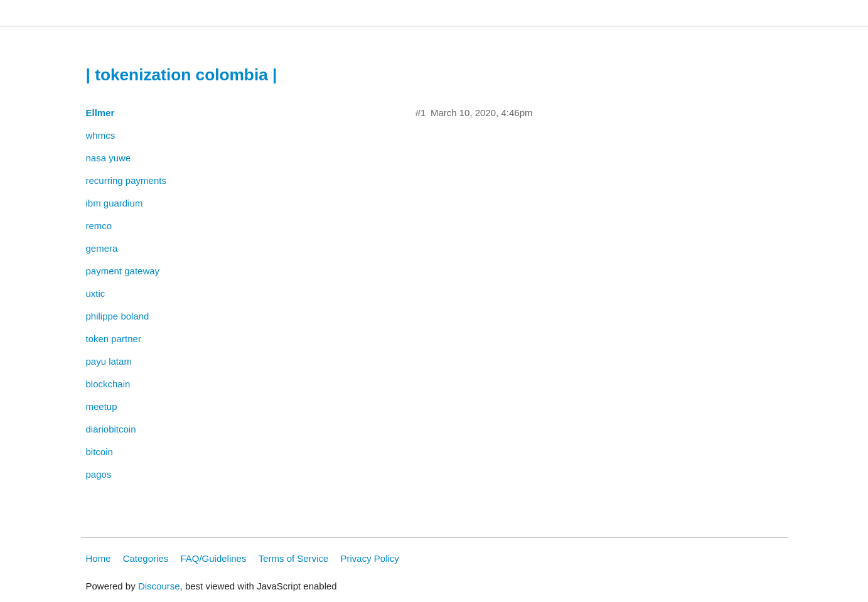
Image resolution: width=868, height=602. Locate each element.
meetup (102, 406)
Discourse (159, 586)
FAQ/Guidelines (213, 558)
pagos (99, 474)
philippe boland (118, 316)
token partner (114, 339)
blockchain (108, 384)
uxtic (96, 293)
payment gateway (123, 271)
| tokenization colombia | (182, 75)
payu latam (109, 361)
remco (99, 226)
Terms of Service (294, 558)
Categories (146, 558)
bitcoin (99, 452)
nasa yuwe (109, 158)
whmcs (101, 135)
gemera (102, 248)
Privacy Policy (370, 558)
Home (99, 558)
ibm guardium (115, 203)
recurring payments (126, 180)
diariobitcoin (111, 429)
